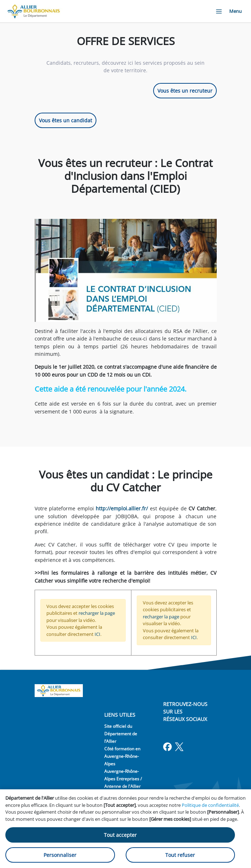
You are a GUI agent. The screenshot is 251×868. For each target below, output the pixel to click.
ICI (97, 634)
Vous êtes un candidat (66, 120)
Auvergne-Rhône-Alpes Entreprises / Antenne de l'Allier (123, 779)
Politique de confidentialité (210, 805)
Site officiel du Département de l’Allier (121, 734)
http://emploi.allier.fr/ (122, 508)
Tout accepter (120, 835)
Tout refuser (180, 855)
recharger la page (97, 613)
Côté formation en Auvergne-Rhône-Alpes (122, 756)
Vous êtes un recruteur (185, 91)
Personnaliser (60, 855)
